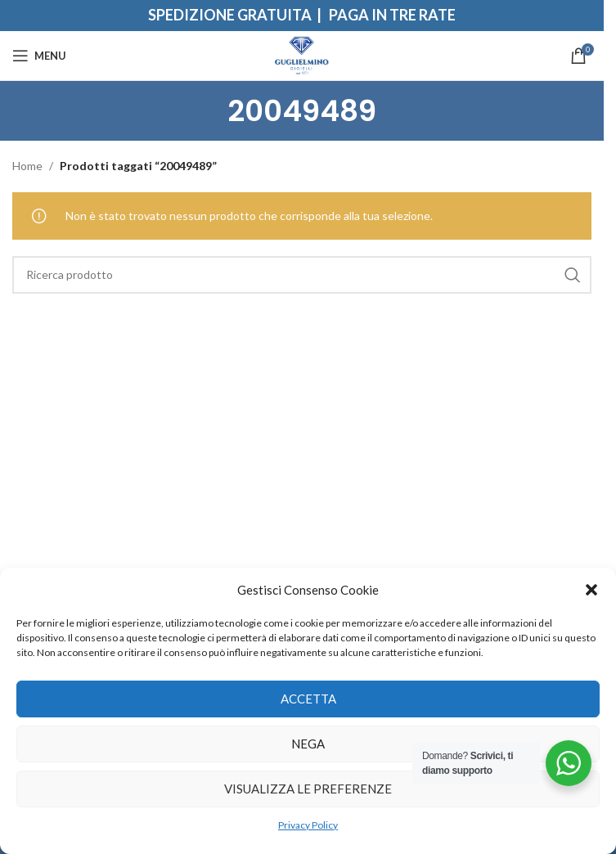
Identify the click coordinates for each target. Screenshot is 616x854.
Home (27, 166)
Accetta (308, 699)
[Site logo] (302, 54)
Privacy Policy (308, 825)
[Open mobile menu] (39, 56)
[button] (591, 590)
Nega (308, 744)
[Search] (302, 275)
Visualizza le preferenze (308, 789)
